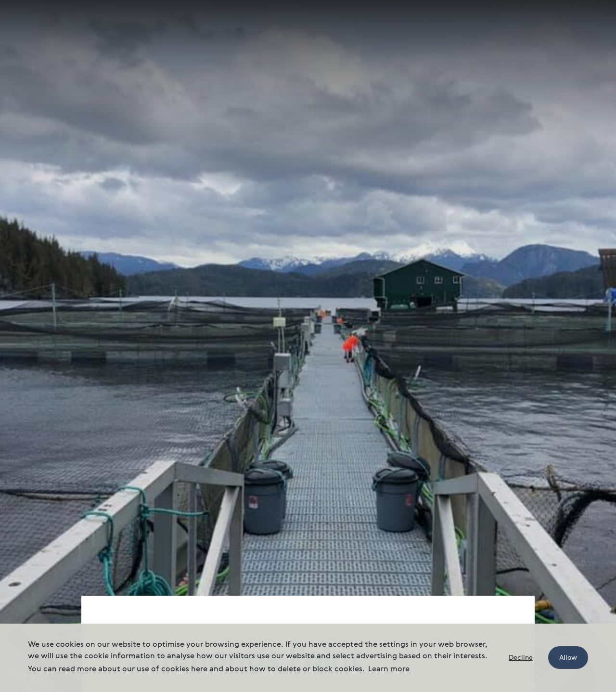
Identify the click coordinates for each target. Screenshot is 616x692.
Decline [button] (521, 658)
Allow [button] (568, 658)
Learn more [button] (389, 669)
